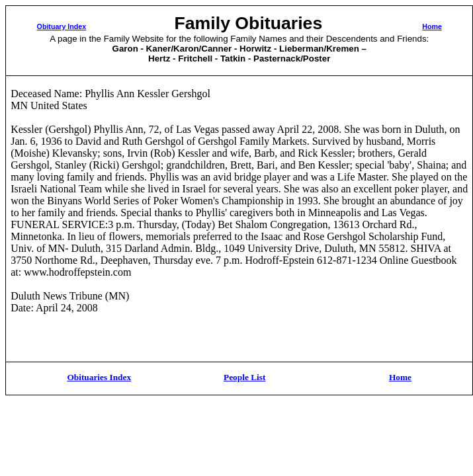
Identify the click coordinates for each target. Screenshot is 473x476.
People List (244, 377)
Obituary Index (62, 26)
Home (432, 26)
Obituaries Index (99, 377)
